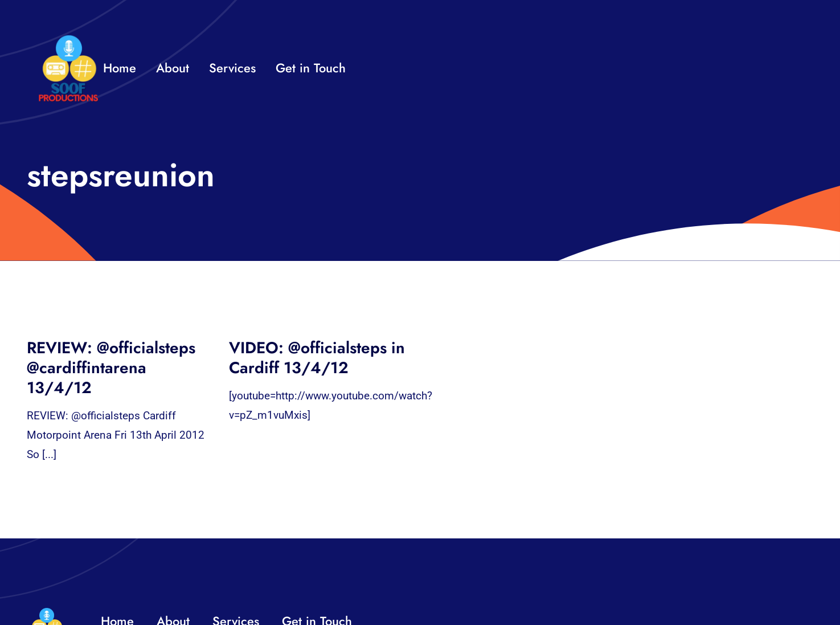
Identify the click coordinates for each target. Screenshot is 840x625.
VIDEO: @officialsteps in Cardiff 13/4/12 (317, 358)
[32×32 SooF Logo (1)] (68, 40)
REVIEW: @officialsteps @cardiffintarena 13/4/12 (111, 368)
